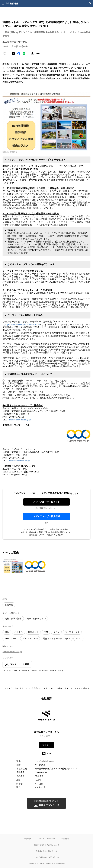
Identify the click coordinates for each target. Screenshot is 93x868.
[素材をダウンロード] (32, 54)
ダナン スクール (30, 639)
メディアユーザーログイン (46, 502)
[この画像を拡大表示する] (13, 566)
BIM (46, 632)
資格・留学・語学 (13, 619)
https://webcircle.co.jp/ (20, 461)
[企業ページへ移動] (47, 717)
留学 (7, 632)
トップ (7, 688)
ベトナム (19, 632)
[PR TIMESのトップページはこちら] (12, 4)
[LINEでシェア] (24, 54)
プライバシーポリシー (46, 839)
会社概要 (28, 839)
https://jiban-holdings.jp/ (20, 420)
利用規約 (65, 839)
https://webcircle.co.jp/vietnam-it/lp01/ (22, 324)
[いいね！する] (5, 54)
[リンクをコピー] (38, 54)
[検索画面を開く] (90, 4)
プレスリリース (21, 688)
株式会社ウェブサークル (42, 688)
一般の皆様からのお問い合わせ (46, 857)
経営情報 (9, 605)
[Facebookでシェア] (19, 54)
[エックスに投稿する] (13, 54)
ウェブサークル (72, 632)
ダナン (56, 632)
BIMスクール (11, 639)
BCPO (78, 639)
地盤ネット (33, 632)
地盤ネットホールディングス (57, 639)
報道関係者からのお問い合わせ (46, 845)
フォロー (46, 745)
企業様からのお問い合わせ (46, 851)
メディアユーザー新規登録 (46, 516)
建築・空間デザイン (36, 619)
